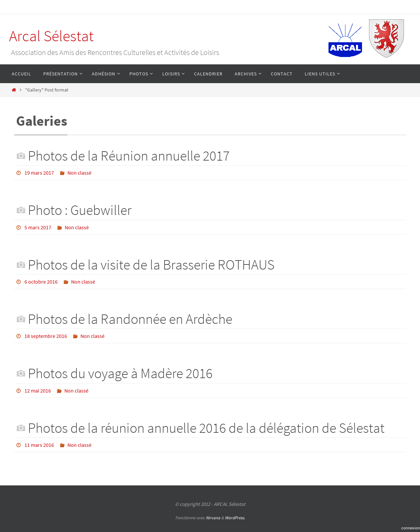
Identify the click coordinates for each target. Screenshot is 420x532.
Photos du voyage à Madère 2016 (120, 373)
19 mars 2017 (39, 173)
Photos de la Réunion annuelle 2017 (129, 156)
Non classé (79, 173)
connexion (411, 528)
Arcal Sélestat (51, 36)
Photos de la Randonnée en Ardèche (130, 319)
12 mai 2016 (38, 391)
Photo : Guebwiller (80, 210)
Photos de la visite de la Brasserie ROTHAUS (151, 264)
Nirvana (213, 518)
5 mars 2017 (38, 227)
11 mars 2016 (39, 445)
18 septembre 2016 (46, 336)
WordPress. (235, 518)
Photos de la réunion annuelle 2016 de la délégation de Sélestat (206, 428)
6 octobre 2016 (41, 282)
